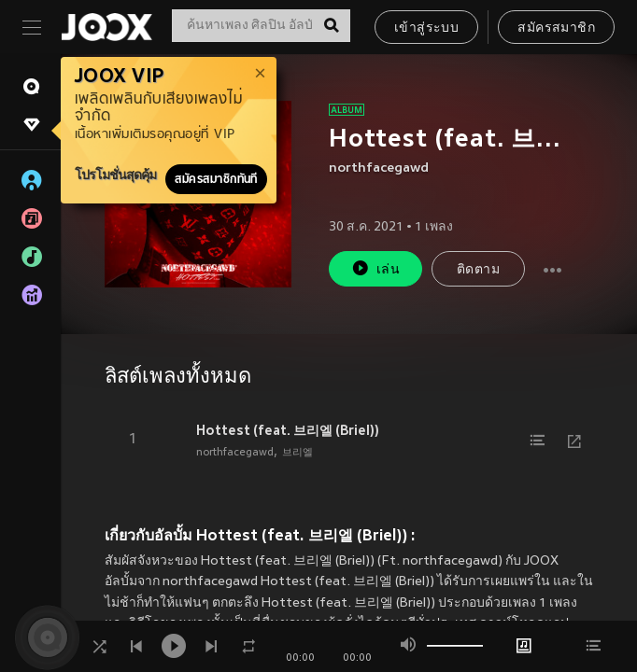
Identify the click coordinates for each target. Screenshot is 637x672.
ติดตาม (478, 270)
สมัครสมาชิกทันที (216, 179)
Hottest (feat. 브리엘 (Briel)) (288, 430)
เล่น (375, 268)
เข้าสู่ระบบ (426, 28)
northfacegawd (379, 168)
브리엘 (297, 453)
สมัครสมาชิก (556, 28)
